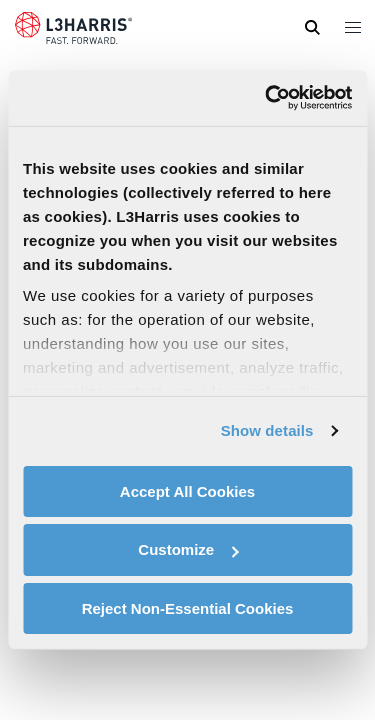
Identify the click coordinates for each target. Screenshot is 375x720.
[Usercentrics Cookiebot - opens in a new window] (267, 98)
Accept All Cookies (187, 490)
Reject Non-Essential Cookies (188, 608)
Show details (267, 430)
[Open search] (312, 28)
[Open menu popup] (352, 27)
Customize (188, 549)
